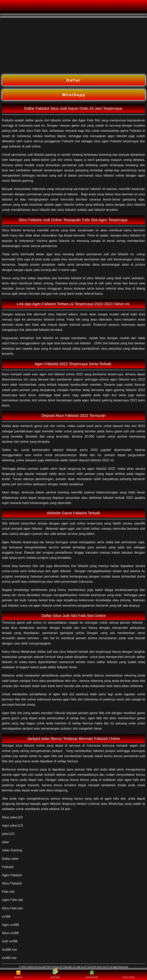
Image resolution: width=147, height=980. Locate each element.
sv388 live (9, 958)
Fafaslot (8, 867)
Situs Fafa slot (12, 908)
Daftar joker (10, 859)
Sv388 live (9, 950)
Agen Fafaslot (12, 875)
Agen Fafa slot (12, 900)
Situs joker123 (12, 817)
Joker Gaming (12, 850)
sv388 (6, 917)
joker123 (8, 834)
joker (5, 842)
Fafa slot (8, 892)
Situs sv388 (10, 933)
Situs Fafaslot (12, 883)
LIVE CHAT (129, 975)
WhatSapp (74, 95)
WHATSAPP (92, 975)
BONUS (18, 975)
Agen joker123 (12, 826)
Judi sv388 (10, 941)
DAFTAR (55, 975)
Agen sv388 (11, 925)
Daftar (74, 80)
